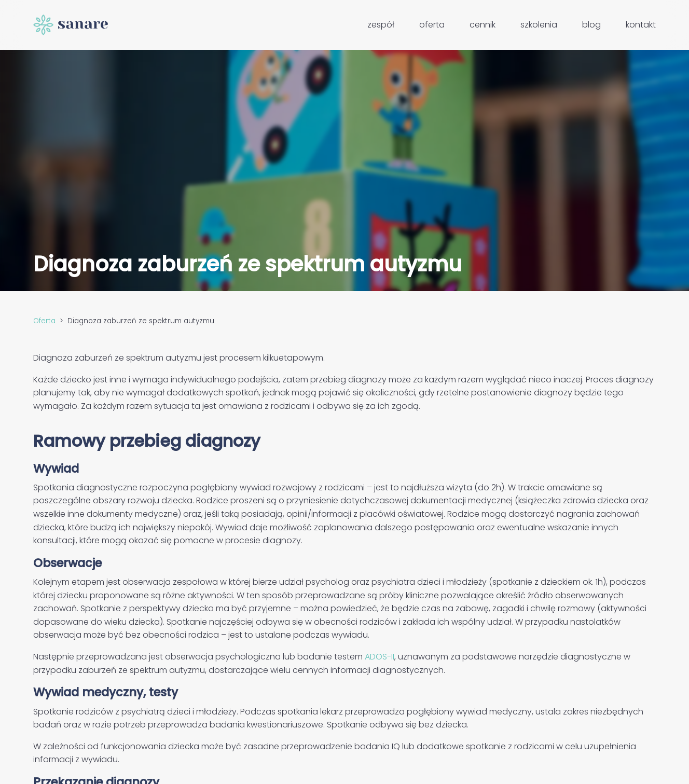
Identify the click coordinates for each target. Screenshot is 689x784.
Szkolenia (539, 25)
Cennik (483, 25)
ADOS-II (380, 657)
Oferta (432, 25)
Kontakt (641, 25)
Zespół (381, 25)
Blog (591, 25)
